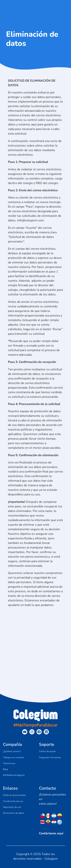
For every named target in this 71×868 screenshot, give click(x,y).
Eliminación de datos (14, 813)
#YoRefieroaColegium (14, 775)
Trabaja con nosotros (14, 757)
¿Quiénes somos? (12, 751)
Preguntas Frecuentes (50, 757)
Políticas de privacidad (14, 795)
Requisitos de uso (12, 807)
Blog (5, 769)
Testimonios (9, 763)
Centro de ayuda (47, 751)
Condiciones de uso (13, 801)
